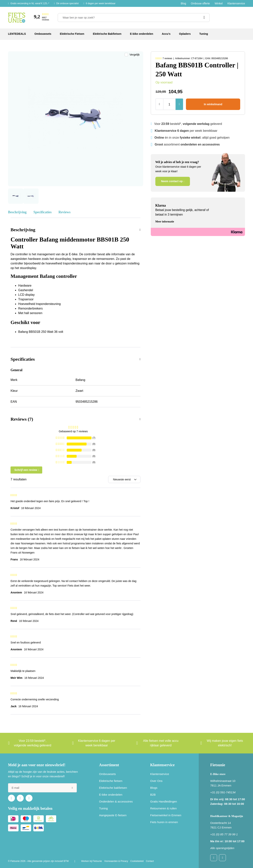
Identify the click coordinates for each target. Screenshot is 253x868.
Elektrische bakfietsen (113, 788)
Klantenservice (236, 3)
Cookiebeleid (137, 861)
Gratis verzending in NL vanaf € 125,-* (30, 3)
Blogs (154, 788)
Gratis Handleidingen (164, 801)
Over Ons (156, 781)
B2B (153, 795)
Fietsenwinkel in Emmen (166, 815)
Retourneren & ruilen (163, 808)
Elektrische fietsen (111, 781)
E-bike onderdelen (111, 795)
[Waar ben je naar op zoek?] (134, 18)
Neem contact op (172, 181)
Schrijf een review (26, 470)
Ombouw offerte (200, 3)
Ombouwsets (108, 774)
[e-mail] (42, 788)
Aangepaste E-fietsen (113, 815)
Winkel (219, 3)
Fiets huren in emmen (164, 822)
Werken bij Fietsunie (92, 861)
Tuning (103, 808)
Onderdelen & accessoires (116, 801)
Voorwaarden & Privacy (116, 861)
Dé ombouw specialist (68, 3)
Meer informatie (165, 222)
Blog (183, 3)
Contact (150, 861)
